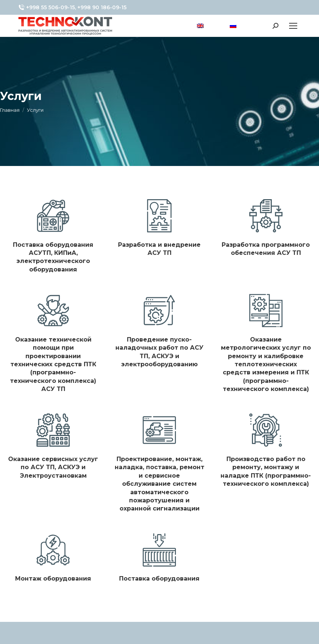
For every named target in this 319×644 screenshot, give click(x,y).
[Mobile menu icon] (293, 26)
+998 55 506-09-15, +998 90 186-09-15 (72, 7)
